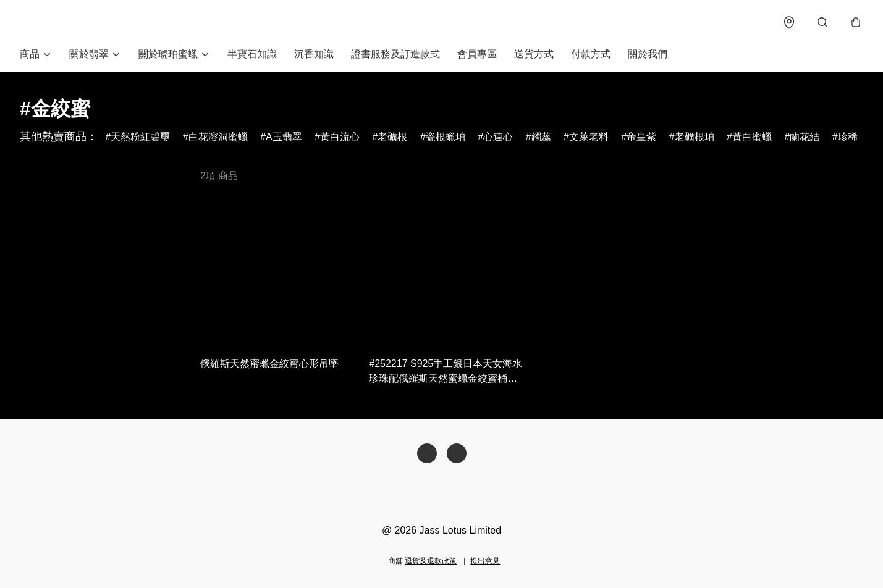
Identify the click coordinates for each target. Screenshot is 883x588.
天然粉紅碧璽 (140, 137)
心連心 (498, 137)
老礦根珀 (695, 137)
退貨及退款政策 (431, 561)
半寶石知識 (252, 54)
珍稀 (848, 137)
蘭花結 (805, 137)
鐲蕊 (541, 137)
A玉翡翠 (284, 137)
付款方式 (591, 54)
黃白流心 (340, 137)
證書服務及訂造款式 (395, 54)
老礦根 (392, 137)
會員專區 (477, 54)
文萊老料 (589, 137)
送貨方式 (534, 54)
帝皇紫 (641, 137)
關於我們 (648, 54)
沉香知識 (314, 54)
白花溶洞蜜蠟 (218, 137)
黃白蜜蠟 (752, 137)
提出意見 (485, 561)
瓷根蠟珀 (446, 137)
